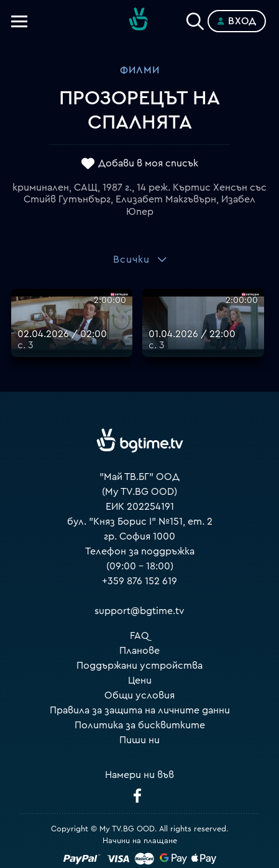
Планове (139, 651)
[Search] (195, 19)
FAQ (139, 636)
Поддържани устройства (139, 666)
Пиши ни (139, 740)
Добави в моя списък (148, 163)
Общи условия (139, 695)
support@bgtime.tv (139, 611)
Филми (140, 70)
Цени (140, 680)
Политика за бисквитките (140, 725)
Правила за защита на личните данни (140, 710)
